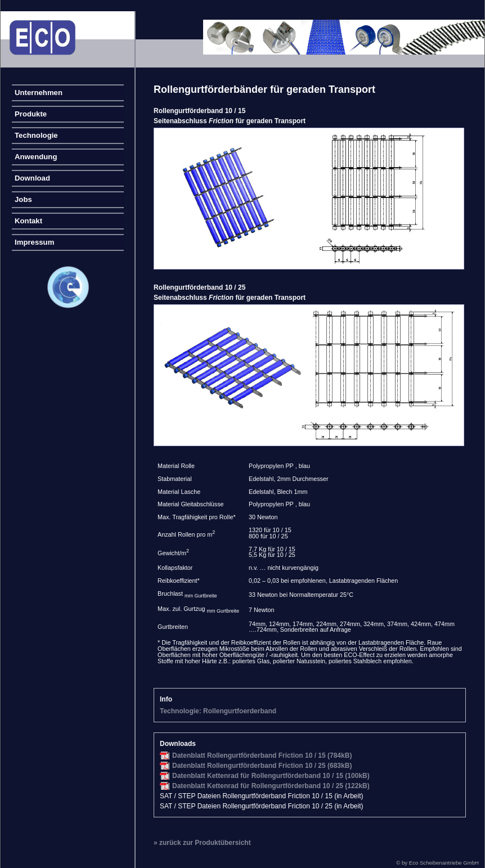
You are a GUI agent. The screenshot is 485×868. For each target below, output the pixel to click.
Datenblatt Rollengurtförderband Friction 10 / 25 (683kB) (262, 766)
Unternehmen (39, 93)
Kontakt (28, 221)
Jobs (23, 199)
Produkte (31, 114)
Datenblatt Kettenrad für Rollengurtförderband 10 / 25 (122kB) (271, 786)
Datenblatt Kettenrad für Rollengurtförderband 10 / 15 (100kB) (271, 776)
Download (32, 178)
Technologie (36, 135)
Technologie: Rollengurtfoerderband (218, 711)
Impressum (34, 242)
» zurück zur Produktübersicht (202, 843)
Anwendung (36, 157)
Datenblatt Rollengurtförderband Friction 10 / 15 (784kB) (262, 755)
